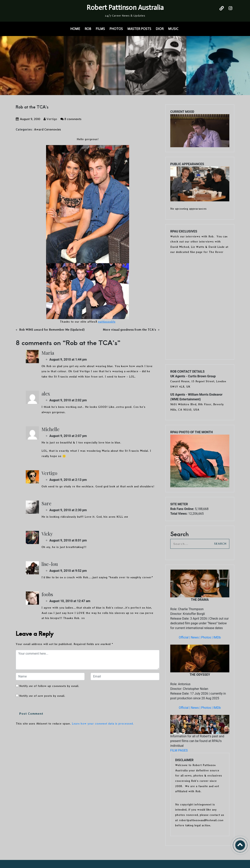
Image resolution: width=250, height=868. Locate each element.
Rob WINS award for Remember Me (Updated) (52, 330)
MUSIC (173, 29)
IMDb (217, 637)
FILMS (100, 29)
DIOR (160, 29)
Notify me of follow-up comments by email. (49, 686)
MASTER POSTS (139, 29)
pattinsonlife (107, 322)
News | (196, 637)
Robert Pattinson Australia (125, 7)
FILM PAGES (179, 750)
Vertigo (50, 119)
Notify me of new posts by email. (42, 696)
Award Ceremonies (47, 129)
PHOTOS (116, 29)
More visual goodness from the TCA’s (129, 330)
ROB (88, 29)
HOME (75, 29)
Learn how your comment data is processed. (103, 724)
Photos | (207, 637)
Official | (185, 637)
